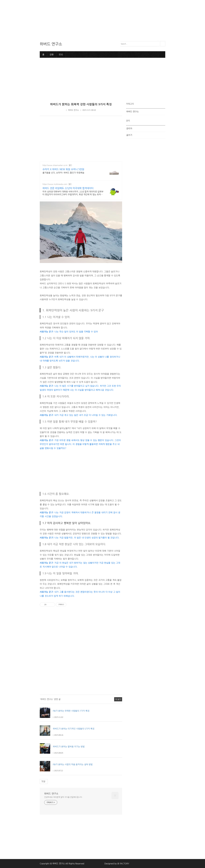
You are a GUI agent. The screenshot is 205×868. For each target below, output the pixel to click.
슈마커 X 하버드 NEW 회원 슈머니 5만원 (63, 169)
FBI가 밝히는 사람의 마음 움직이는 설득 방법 (73, 764)
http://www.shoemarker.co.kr (55, 165)
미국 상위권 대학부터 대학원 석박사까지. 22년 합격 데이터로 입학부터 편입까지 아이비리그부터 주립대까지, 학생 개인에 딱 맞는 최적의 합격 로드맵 (73, 193)
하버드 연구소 (74, 110)
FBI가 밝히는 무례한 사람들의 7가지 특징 (71, 711)
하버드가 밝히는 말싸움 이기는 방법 (69, 746)
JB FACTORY (123, 863)
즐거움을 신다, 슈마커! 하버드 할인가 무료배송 (63, 173)
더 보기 (118, 699)
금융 (52, 54)
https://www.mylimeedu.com (55, 184)
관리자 (129, 128)
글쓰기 (129, 135)
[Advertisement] (78, 18)
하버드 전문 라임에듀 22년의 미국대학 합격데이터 (68, 188)
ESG (61, 54)
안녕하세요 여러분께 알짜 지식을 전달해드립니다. (63, 797)
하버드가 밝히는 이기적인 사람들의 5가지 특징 (74, 729)
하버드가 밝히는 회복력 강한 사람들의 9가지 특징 (81, 104)
